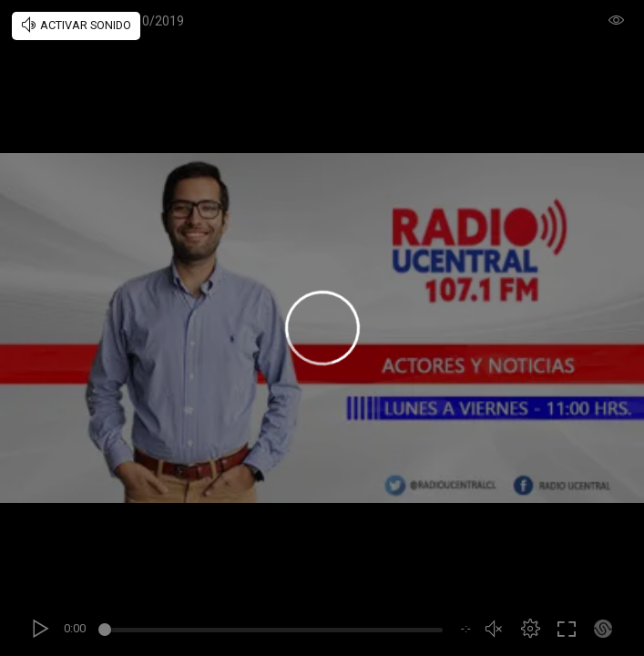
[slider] (273, 632)
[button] (530, 629)
